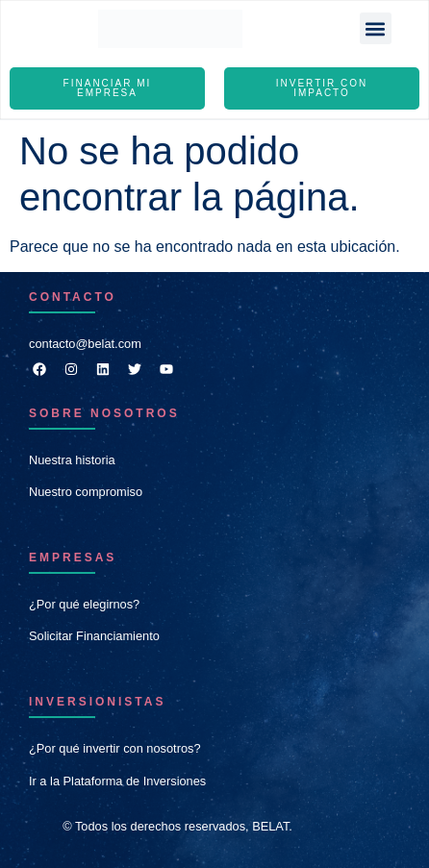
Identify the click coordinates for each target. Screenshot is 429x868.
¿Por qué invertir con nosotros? (115, 748)
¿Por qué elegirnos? (84, 604)
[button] (376, 28)
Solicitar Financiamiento (94, 636)
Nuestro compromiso (86, 492)
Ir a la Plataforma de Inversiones (117, 781)
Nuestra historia (72, 460)
